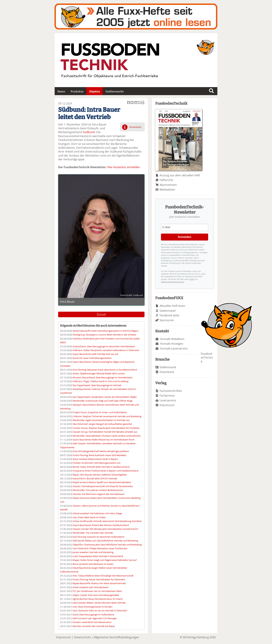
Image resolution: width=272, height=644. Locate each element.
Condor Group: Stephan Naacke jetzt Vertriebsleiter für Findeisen (106, 428)
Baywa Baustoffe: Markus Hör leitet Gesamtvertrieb (99, 583)
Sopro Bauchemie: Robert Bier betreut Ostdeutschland (101, 525)
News (61, 91)
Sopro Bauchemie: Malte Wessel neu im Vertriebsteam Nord (103, 440)
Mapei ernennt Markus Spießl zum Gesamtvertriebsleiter (102, 482)
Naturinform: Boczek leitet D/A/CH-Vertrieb (95, 478)
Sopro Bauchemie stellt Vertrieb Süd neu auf (95, 354)
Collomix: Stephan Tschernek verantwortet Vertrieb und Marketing (107, 416)
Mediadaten (167, 190)
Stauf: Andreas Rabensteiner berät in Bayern (95, 459)
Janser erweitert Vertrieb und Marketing (93, 552)
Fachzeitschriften (171, 391)
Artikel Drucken (143, 103)
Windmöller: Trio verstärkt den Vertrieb (93, 533)
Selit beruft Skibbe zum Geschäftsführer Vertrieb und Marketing (105, 541)
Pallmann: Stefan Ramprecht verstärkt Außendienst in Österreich (106, 350)
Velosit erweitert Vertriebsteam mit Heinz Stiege (97, 513)
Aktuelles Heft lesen (172, 306)
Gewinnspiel (168, 311)
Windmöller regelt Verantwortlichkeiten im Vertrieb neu (101, 420)
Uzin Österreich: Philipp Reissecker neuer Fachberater (100, 548)
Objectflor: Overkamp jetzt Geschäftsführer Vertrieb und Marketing (107, 545)
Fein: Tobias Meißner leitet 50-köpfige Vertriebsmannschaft (103, 576)
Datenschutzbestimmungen (173, 282)
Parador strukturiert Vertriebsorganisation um (97, 463)
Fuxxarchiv (136, 16)
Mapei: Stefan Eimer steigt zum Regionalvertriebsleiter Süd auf (105, 560)
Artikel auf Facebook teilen (129, 103)
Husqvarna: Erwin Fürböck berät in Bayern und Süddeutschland (105, 471)
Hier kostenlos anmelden (124, 167)
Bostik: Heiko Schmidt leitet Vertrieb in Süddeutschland (101, 467)
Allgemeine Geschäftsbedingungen (116, 637)
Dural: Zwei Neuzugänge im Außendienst (93, 614)
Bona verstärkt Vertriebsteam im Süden (93, 564)
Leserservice (168, 400)
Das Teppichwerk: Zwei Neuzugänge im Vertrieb (97, 385)
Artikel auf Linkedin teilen (136, 103)
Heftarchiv (166, 180)
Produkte (77, 91)
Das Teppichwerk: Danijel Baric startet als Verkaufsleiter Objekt (105, 397)
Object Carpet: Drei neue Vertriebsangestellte (96, 595)
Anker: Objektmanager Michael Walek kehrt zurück (99, 373)
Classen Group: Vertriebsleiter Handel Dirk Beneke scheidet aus (105, 432)
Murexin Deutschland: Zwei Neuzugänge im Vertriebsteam (103, 377)
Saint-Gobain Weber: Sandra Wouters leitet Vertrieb (99, 603)
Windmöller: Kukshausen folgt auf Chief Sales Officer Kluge (103, 401)
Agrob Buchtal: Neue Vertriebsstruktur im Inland (98, 599)
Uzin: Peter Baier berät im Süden (89, 517)
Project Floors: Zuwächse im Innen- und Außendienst (100, 412)
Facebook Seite (169, 315)
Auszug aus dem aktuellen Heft (180, 175)
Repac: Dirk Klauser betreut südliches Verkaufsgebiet (100, 475)
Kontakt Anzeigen (172, 344)
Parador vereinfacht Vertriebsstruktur (92, 622)
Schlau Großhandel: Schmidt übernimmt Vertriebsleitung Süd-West (107, 521)
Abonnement (168, 185)
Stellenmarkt (115, 91)
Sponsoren (167, 320)
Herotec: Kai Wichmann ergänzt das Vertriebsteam (99, 494)
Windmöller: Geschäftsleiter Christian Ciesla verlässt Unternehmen (107, 436)
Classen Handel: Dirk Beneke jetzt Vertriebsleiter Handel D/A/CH (105, 529)
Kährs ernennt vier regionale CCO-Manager (95, 618)
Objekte (94, 91)
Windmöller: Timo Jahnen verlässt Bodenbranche (98, 490)
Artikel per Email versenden (139, 103)
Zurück (101, 314)
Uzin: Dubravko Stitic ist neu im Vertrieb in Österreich (100, 611)
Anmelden (184, 237)
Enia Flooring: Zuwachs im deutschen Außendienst (99, 537)
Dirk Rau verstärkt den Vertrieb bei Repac (94, 626)
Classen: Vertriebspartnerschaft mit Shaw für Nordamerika (103, 486)
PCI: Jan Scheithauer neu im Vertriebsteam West (97, 591)
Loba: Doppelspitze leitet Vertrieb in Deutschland (98, 556)
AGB (192, 279)
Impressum (167, 405)
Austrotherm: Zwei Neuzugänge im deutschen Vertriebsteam (104, 346)
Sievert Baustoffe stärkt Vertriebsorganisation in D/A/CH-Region (106, 331)
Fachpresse (167, 395)
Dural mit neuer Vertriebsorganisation (92, 358)
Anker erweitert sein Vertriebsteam (91, 587)
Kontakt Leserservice (174, 348)
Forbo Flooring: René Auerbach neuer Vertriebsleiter (99, 455)
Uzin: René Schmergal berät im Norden (93, 607)
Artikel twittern (132, 103)
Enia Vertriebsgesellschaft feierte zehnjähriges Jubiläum (101, 451)
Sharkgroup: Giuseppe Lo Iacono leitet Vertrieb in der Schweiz (104, 335)
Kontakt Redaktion (172, 339)
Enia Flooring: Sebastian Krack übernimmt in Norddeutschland (105, 370)
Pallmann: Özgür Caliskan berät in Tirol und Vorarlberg (101, 381)
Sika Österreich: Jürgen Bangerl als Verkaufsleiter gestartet (102, 424)
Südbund (89, 132)
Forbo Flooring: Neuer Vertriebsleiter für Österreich (99, 579)
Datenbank (167, 372)
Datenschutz (82, 637)
